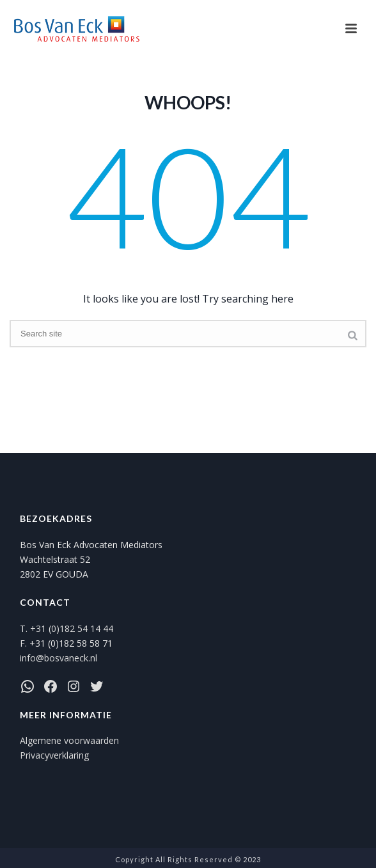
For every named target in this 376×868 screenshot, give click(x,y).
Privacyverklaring (54, 755)
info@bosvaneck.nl (59, 658)
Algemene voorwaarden (69, 740)
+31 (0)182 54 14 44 (72, 628)
